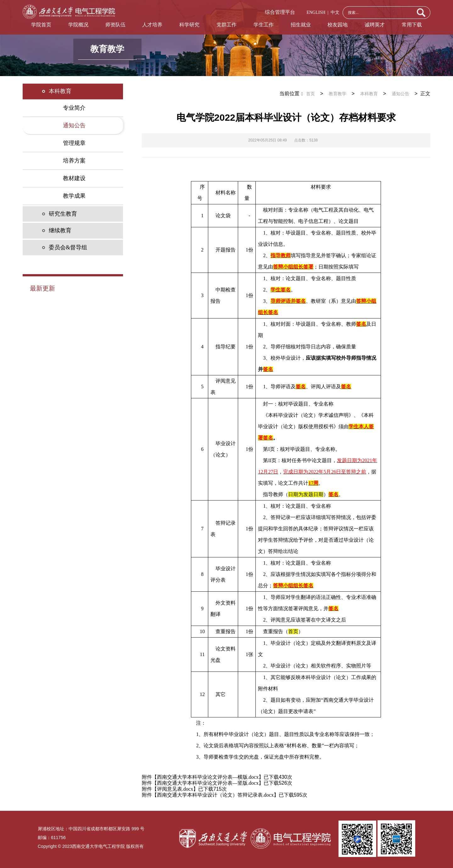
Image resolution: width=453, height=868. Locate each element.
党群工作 (226, 25)
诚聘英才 (375, 25)
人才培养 (152, 25)
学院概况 (78, 25)
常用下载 (412, 25)
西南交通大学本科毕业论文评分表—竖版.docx (208, 783)
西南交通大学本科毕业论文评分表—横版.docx (208, 777)
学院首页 (41, 25)
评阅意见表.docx (175, 789)
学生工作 (264, 25)
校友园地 (338, 25)
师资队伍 (115, 25)
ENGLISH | (317, 12)
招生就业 (301, 25)
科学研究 (189, 25)
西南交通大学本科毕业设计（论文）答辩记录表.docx (215, 795)
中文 (334, 12)
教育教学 (338, 94)
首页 (310, 94)
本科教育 (369, 94)
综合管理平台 (280, 12)
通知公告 (400, 94)
